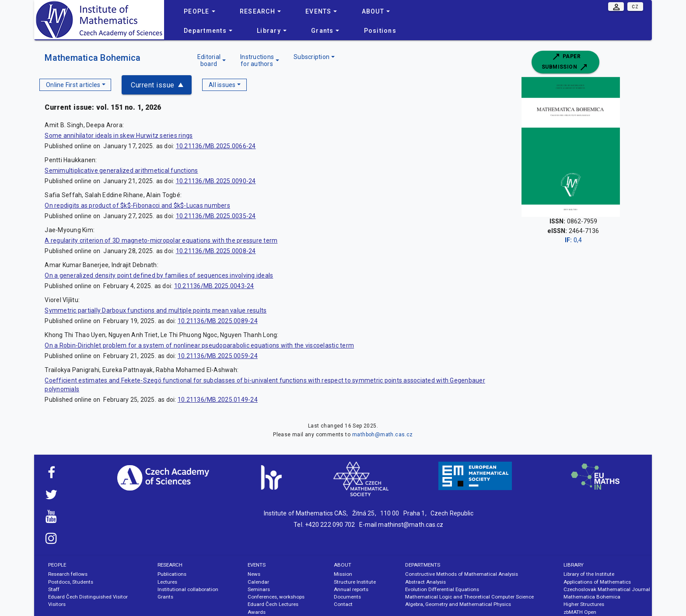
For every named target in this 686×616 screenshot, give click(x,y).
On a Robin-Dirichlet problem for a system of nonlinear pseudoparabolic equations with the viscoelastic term (199, 345)
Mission (343, 574)
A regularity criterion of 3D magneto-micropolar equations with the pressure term (161, 240)
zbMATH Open (580, 612)
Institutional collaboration (188, 589)
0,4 (573, 240)
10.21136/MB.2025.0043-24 (214, 286)
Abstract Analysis (425, 582)
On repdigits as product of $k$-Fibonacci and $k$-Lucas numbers (137, 205)
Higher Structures (584, 604)
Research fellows (68, 574)
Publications (172, 574)
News (254, 574)
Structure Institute (355, 582)
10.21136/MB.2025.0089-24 (218, 321)
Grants (165, 597)
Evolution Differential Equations (442, 589)
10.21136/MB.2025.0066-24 (216, 146)
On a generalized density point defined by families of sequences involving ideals (159, 275)
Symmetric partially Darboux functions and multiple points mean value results (156, 310)
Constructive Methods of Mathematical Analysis (462, 574)
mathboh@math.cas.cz (383, 435)
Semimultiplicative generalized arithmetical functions (121, 171)
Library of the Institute (589, 574)
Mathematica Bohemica (93, 58)
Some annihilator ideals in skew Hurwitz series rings (119, 136)
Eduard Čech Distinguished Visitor (88, 597)
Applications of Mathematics (597, 582)
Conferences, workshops (276, 597)
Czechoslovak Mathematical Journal (607, 589)
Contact (343, 604)
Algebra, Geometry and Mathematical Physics (458, 604)
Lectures (167, 582)
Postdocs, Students (71, 582)
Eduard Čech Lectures (273, 604)
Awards (257, 612)
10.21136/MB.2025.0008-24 (216, 251)
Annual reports (351, 589)
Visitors (57, 604)
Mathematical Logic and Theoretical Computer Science (469, 597)
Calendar (258, 582)
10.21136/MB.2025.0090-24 (216, 181)
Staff (54, 589)
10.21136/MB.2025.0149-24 (218, 400)
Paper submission (565, 62)
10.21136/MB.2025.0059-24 (218, 356)
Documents (347, 597)
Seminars (259, 589)
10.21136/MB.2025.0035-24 (216, 216)
